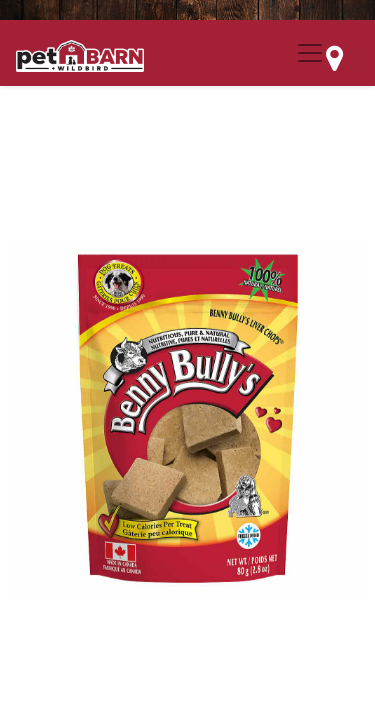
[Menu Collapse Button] (310, 53)
